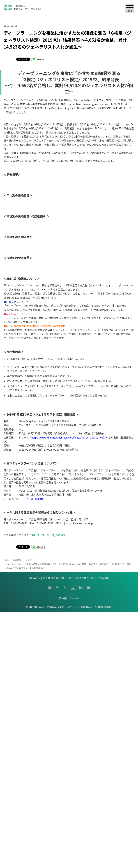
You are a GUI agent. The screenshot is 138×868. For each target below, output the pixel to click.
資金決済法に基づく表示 (82, 578)
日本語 (63, 598)
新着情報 (61, 535)
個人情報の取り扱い (54, 578)
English (74, 598)
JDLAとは (34, 578)
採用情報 (104, 578)
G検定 (32, 535)
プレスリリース (46, 535)
